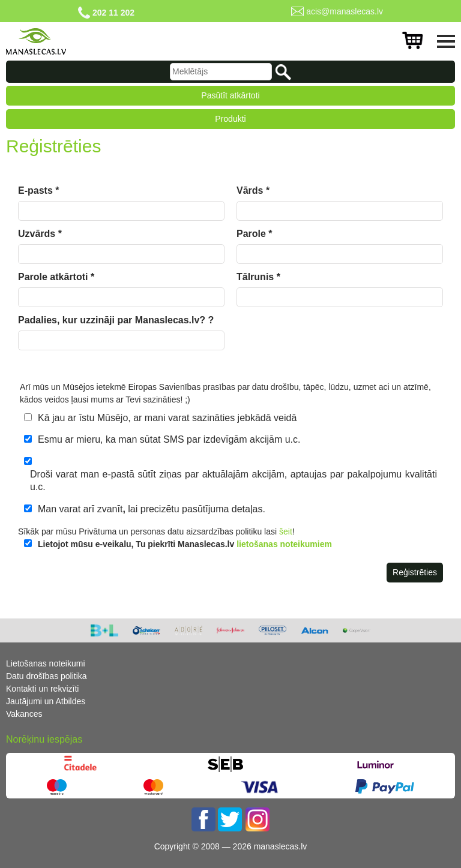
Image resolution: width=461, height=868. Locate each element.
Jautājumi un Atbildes (46, 701)
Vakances (24, 714)
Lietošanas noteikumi (46, 663)
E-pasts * (38, 190)
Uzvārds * (40, 234)
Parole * (255, 234)
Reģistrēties (415, 572)
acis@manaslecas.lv (345, 11)
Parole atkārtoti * (56, 277)
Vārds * (253, 190)
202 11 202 (113, 13)
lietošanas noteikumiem (284, 544)
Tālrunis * (258, 277)
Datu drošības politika (47, 676)
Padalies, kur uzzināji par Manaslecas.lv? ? (116, 320)
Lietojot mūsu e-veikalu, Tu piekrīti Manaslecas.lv (185, 544)
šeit (286, 531)
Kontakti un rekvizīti (42, 689)
